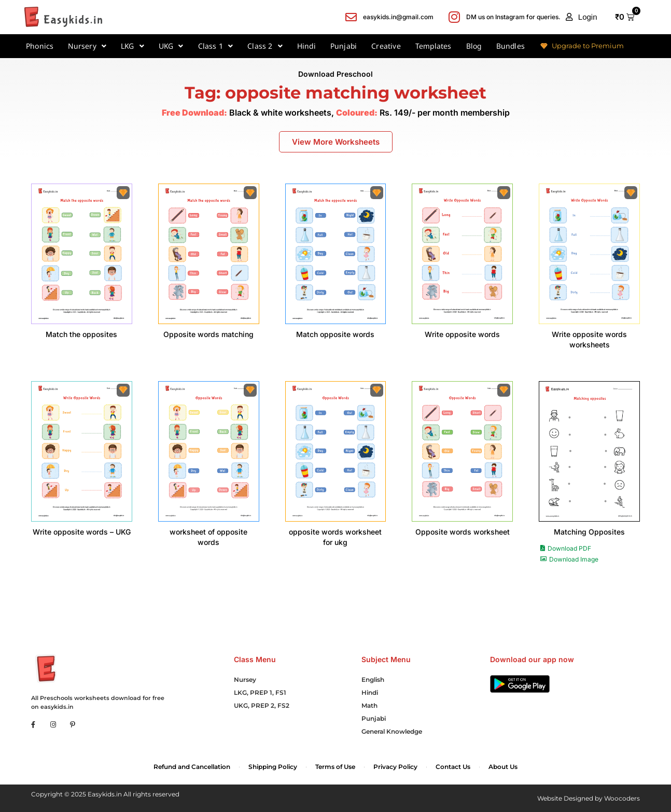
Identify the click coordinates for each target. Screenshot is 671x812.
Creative (386, 46)
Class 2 (265, 46)
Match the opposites (81, 334)
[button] (582, 17)
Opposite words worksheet (463, 532)
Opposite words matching (208, 334)
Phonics (40, 46)
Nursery (87, 46)
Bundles (511, 46)
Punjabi (344, 46)
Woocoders (622, 798)
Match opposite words (335, 334)
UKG (171, 46)
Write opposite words (462, 334)
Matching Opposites (589, 532)
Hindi (306, 46)
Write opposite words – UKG (82, 532)
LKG (132, 46)
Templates (434, 46)
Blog (474, 46)
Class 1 (216, 46)
